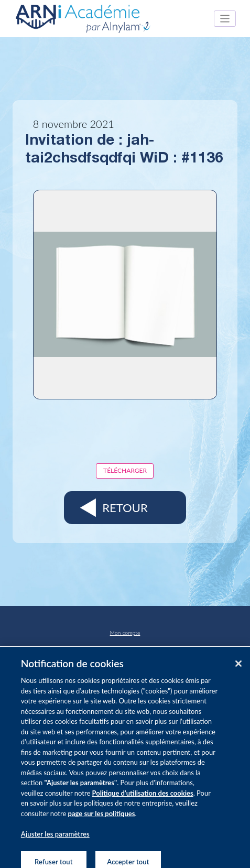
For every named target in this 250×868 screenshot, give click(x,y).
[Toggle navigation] (225, 19)
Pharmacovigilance (125, 648)
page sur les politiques (102, 818)
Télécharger (125, 470)
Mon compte (125, 633)
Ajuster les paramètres (55, 838)
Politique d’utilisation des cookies (143, 797)
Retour (125, 508)
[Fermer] (238, 668)
